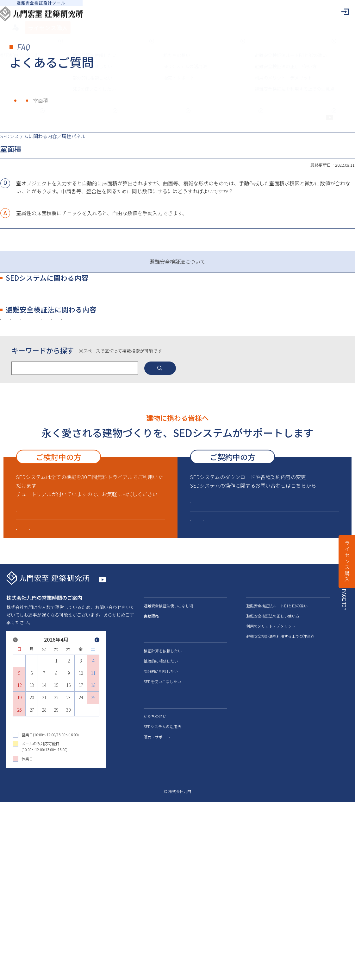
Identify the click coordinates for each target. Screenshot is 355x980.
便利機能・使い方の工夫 (178, 372)
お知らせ (256, 863)
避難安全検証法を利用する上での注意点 (280, 808)
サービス (153, 807)
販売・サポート (109, 692)
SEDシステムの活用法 (162, 898)
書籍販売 (151, 788)
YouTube (114, 756)
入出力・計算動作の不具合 (128, 385)
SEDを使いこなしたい (162, 853)
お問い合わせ (260, 875)
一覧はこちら (178, 270)
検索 (196, 508)
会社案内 (256, 851)
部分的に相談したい (161, 843)
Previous (37, 815)
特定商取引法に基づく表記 (240, 970)
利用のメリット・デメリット (271, 798)
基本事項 (123, 372)
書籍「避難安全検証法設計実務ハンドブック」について (176, 455)
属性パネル (236, 372)
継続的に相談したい (161, 833)
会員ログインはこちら (224, 660)
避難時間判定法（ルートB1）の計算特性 (86, 441)
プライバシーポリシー (294, 970)
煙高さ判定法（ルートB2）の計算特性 (193, 441)
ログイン (305, 12)
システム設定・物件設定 (68, 372)
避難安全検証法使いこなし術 (168, 777)
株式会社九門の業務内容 (68, 455)
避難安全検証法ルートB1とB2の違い (277, 777)
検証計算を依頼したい (163, 823)
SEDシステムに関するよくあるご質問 (237, 683)
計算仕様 (276, 372)
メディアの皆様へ (265, 839)
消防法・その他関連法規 (234, 427)
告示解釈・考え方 (60, 427)
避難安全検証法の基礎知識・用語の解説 (143, 427)
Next (75, 820)
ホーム (17, 100)
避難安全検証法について (208, 301)
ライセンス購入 (347, 561)
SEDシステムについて (45, 692)
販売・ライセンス (60, 385)
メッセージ (156, 762)
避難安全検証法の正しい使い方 (273, 788)
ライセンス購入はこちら (53, 669)
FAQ (41, 100)
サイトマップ (337, 970)
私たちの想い (155, 888)
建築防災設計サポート (219, 696)
